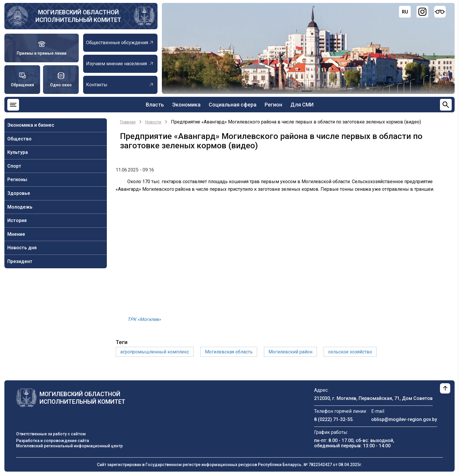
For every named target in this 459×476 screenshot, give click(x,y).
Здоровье (19, 193)
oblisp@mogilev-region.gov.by (404, 419)
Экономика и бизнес (31, 125)
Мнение (16, 234)
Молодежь (20, 207)
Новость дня (22, 248)
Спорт (14, 166)
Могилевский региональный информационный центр (69, 446)
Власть (155, 105)
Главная (128, 122)
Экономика (186, 105)
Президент (20, 261)
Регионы (17, 179)
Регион (273, 105)
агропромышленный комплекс (155, 352)
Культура (18, 152)
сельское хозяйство (350, 352)
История (17, 220)
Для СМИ (302, 105)
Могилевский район (290, 352)
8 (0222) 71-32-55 (333, 419)
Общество (19, 139)
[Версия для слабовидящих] (440, 12)
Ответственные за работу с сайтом (51, 434)
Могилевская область (229, 352)
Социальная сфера (233, 105)
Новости (153, 122)
